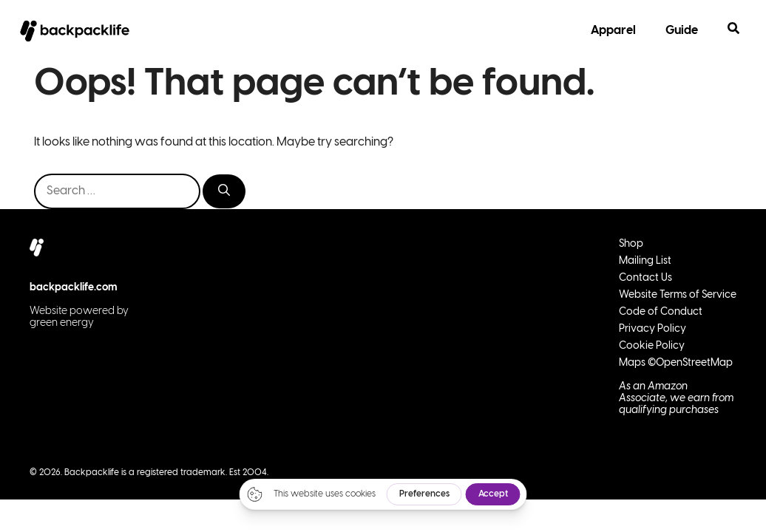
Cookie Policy (652, 346)
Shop (631, 244)
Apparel (613, 31)
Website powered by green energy (79, 317)
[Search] (224, 191)
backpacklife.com (74, 288)
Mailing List (645, 261)
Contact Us (645, 278)
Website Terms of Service (678, 295)
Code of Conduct (661, 312)
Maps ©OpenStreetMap (676, 363)
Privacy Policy (653, 329)
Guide (682, 31)
